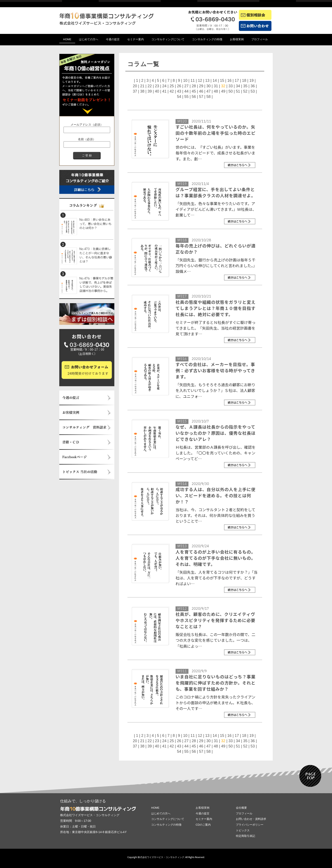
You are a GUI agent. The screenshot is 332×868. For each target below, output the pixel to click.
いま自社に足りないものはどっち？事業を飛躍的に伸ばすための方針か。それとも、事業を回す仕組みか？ (216, 683)
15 (222, 81)
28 (194, 86)
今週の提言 (113, 39)
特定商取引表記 (246, 836)
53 (253, 91)
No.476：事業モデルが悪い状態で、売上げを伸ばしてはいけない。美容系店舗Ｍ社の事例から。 (96, 285)
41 (164, 91)
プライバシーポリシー (250, 825)
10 (185, 81)
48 (216, 91)
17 (237, 81)
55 (186, 97)
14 (215, 81)
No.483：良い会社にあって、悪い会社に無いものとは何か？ (95, 224)
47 (209, 91)
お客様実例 (237, 39)
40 (157, 91)
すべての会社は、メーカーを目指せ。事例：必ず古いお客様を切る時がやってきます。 (215, 370)
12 (200, 81)
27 (186, 86)
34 (238, 86)
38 (142, 91)
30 (209, 86)
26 (179, 86)
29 (201, 86)
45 (194, 91)
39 (150, 91)
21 (142, 86)
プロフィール (260, 39)
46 (201, 91)
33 (231, 86)
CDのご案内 (203, 825)
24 (164, 86)
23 (157, 86)
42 (172, 91)
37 (135, 91)
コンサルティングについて (168, 39)
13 (207, 81)
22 (150, 86)
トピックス (243, 830)
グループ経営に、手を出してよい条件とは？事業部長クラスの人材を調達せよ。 (216, 192)
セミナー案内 (136, 39)
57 (201, 97)
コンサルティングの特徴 (207, 39)
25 (172, 86)
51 (238, 91)
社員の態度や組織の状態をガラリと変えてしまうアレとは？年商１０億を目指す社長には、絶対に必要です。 (216, 308)
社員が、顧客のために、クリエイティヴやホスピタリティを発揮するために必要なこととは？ (215, 620)
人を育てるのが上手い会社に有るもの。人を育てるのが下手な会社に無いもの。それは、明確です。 (216, 558)
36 (253, 86)
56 (194, 97)
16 (229, 81)
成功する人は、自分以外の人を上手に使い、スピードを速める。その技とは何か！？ (216, 495)
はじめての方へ (89, 39)
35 (245, 86)
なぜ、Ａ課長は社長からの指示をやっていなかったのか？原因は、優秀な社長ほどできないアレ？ (216, 433)
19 (252, 81)
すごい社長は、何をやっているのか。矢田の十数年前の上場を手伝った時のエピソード (216, 133)
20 (135, 86)
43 (179, 91)
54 (179, 97)
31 (216, 86)
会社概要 (241, 808)
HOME (67, 39)
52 (245, 91)
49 (223, 91)
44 (186, 91)
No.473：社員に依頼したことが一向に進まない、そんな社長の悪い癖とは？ (96, 255)
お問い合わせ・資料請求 (251, 819)
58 (209, 97)
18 (244, 81)
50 (231, 91)
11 (193, 81)
